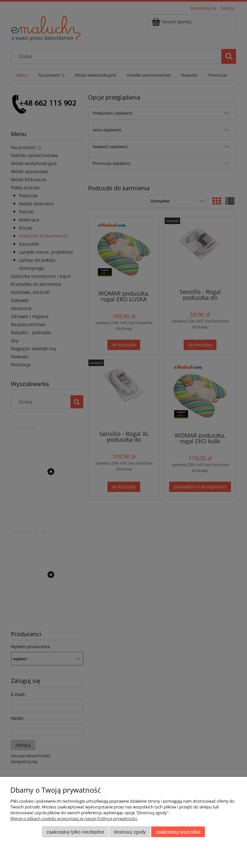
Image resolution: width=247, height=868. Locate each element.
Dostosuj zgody (130, 832)
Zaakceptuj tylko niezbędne (75, 832)
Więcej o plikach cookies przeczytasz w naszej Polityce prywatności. (74, 818)
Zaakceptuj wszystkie (178, 832)
